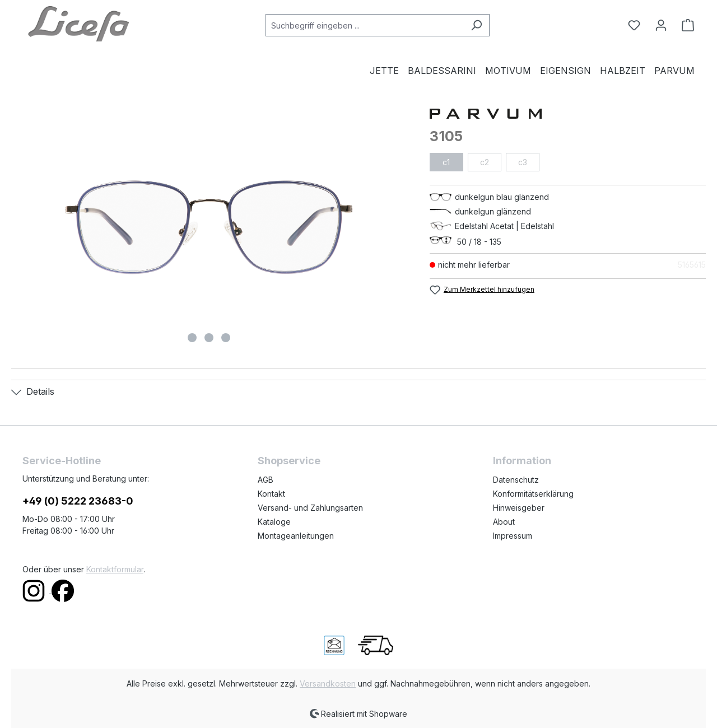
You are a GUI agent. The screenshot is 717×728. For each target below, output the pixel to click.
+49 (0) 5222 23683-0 (78, 501)
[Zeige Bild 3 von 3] (226, 338)
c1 (446, 162)
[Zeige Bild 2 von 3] (209, 338)
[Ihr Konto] (661, 25)
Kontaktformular (115, 569)
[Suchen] (476, 25)
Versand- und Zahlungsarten (310, 508)
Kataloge (274, 522)
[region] (209, 227)
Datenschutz (516, 480)
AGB (266, 480)
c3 (523, 162)
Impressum (513, 536)
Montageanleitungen (296, 536)
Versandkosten (328, 683)
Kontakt (271, 494)
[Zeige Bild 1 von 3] (192, 338)
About (504, 522)
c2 (485, 162)
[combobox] (365, 25)
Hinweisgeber (519, 508)
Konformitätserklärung (533, 494)
